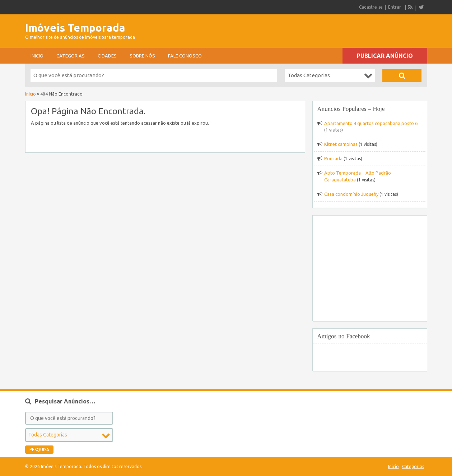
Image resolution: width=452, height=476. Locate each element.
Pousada (333, 158)
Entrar (395, 7)
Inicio (37, 56)
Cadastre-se (371, 7)
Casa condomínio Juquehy (351, 194)
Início (31, 94)
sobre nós (142, 56)
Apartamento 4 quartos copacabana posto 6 (371, 123)
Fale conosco (185, 56)
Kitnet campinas (341, 144)
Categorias (71, 56)
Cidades (107, 56)
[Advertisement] (343, 29)
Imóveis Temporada (75, 28)
